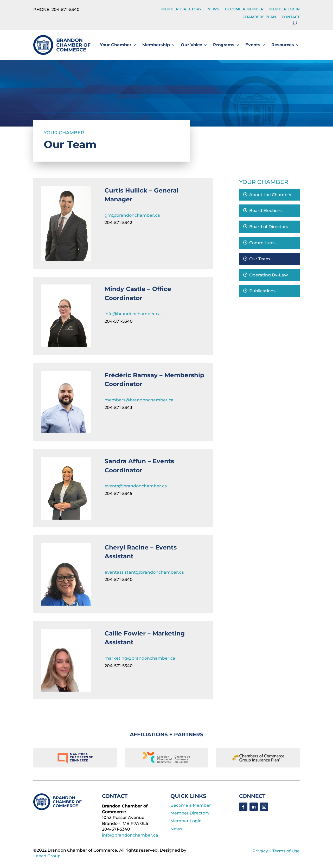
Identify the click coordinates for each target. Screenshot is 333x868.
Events (253, 45)
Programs (224, 45)
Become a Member (244, 9)
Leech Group (47, 856)
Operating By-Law (268, 275)
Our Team (260, 259)
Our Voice (191, 45)
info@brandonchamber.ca (133, 314)
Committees (262, 243)
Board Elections (266, 211)
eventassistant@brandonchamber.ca (144, 572)
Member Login (284, 9)
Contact (291, 17)
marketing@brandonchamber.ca (140, 658)
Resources (283, 45)
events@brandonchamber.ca (136, 486)
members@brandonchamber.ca (139, 400)
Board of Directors (269, 227)
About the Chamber (271, 195)
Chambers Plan (259, 17)
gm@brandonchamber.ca (132, 215)
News (213, 9)
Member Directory (181, 9)
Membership (156, 45)
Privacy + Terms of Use (276, 851)
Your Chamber (116, 45)
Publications (262, 291)
